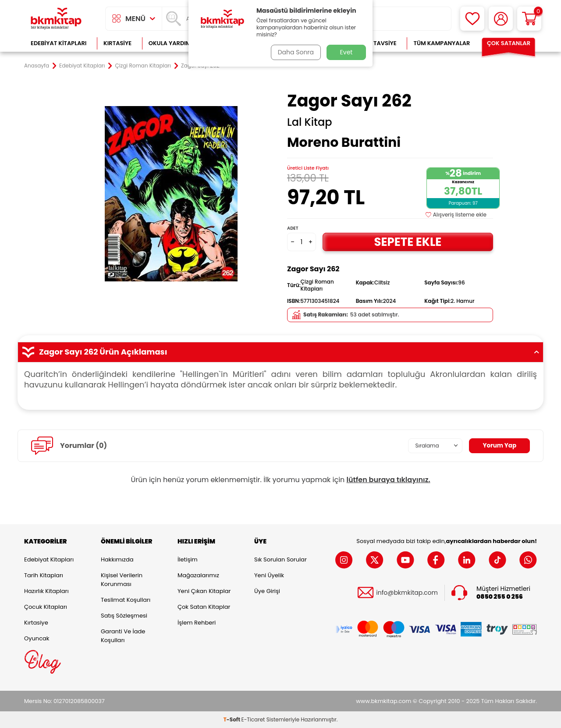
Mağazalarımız (198, 575)
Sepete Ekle (408, 242)
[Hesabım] (501, 19)
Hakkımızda (117, 559)
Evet (346, 52)
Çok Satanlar (509, 43)
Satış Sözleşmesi (124, 616)
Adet (293, 228)
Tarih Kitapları (44, 575)
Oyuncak (37, 638)
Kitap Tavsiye (376, 43)
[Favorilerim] (472, 19)
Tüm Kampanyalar (442, 43)
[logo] (56, 19)
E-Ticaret (253, 719)
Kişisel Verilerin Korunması (122, 580)
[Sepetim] (529, 19)
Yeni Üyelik (269, 575)
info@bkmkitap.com (407, 593)
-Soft (233, 719)
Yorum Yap (499, 446)
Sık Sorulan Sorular (280, 559)
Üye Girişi (267, 591)
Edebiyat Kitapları (59, 43)
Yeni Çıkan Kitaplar (204, 591)
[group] (171, 194)
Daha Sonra (295, 52)
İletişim (188, 559)
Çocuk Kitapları (46, 607)
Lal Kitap (310, 122)
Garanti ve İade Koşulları (123, 636)
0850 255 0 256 (500, 597)
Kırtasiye (117, 43)
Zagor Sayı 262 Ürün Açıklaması (280, 352)
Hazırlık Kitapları (46, 591)
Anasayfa (37, 66)
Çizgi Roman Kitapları (143, 66)
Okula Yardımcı (173, 43)
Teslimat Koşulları (126, 600)
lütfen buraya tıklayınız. (389, 480)
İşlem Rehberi (197, 623)
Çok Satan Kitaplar (204, 607)
